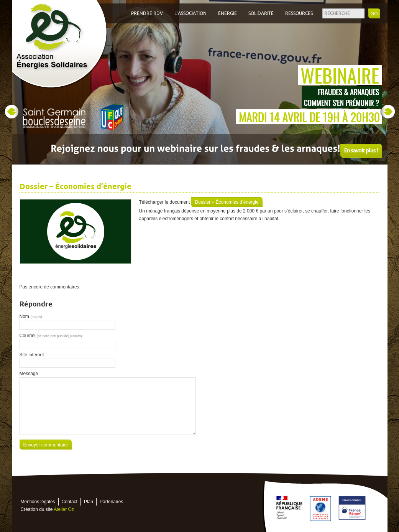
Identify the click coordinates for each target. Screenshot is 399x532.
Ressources (299, 13)
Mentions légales (38, 502)
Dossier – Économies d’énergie (227, 202)
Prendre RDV (147, 13)
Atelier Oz (64, 509)
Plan (89, 502)
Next (388, 112)
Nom (31, 316)
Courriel (51, 336)
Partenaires (111, 502)
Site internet (32, 355)
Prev (11, 112)
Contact (70, 502)
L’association (190, 13)
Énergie (227, 13)
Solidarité (261, 13)
